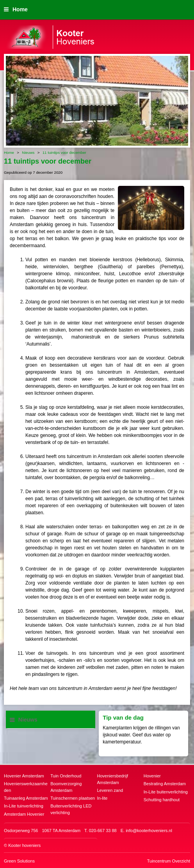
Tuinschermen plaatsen (73, 798)
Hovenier (152, 776)
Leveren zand (110, 790)
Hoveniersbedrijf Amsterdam (113, 779)
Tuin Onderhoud (66, 776)
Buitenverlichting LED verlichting (71, 809)
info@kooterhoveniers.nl (149, 831)
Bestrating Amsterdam (165, 784)
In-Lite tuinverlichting (24, 806)
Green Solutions (19, 861)
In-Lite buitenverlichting (166, 792)
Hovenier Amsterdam (24, 776)
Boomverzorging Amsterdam (66, 787)
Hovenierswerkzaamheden (26, 787)
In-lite (102, 798)
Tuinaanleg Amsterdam (26, 798)
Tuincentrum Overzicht (169, 861)
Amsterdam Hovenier (24, 814)
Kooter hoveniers (24, 845)
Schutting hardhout (162, 800)
